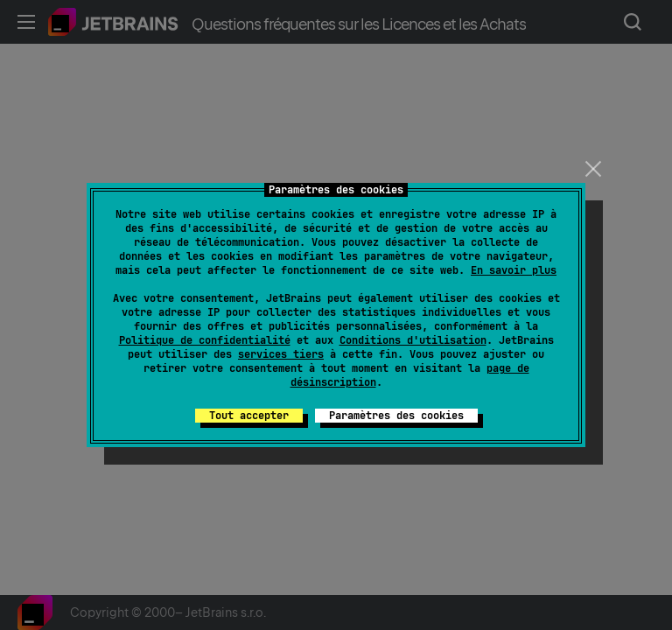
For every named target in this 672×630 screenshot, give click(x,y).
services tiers (281, 354)
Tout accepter (249, 416)
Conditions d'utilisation (413, 340)
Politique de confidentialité (205, 340)
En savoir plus (514, 270)
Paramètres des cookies (396, 416)
